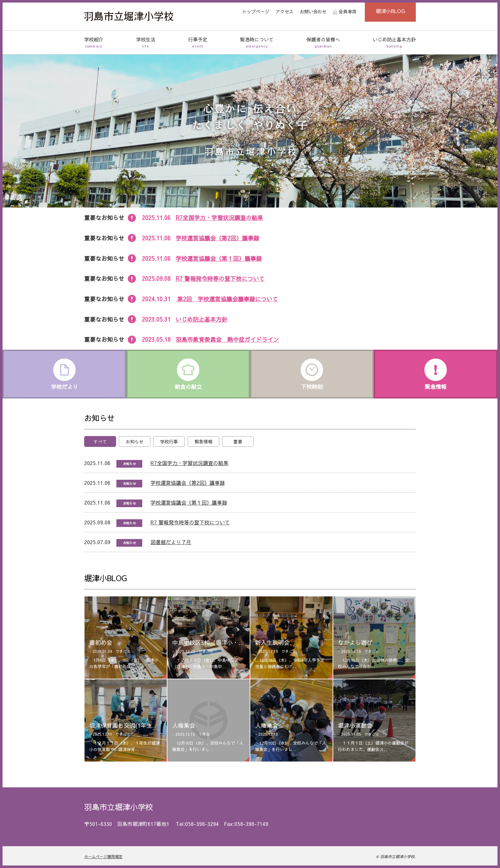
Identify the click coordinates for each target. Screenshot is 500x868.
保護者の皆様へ (323, 43)
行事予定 (198, 43)
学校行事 (169, 441)
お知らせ (135, 441)
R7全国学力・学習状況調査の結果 (219, 218)
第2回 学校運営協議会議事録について (227, 299)
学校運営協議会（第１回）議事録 (219, 258)
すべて (100, 441)
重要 (238, 441)
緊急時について (257, 43)
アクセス (284, 11)
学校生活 (146, 43)
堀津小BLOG (390, 11)
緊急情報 (203, 441)
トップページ (256, 11)
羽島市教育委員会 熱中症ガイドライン (227, 339)
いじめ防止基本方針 (394, 43)
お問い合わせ (313, 11)
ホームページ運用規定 (103, 857)
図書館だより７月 (171, 542)
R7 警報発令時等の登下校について (220, 278)
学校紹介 (94, 43)
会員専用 (348, 11)
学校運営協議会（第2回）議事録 (217, 238)
